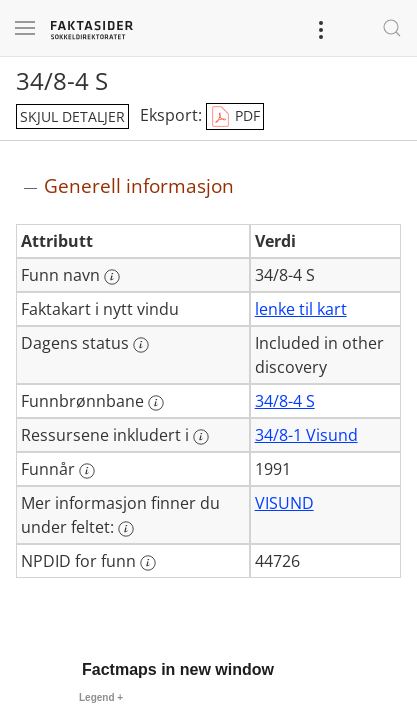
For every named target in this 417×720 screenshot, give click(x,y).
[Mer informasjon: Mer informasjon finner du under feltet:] (126, 529)
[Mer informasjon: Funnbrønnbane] (156, 403)
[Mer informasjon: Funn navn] (112, 277)
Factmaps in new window (178, 669)
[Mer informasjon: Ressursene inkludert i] (201, 437)
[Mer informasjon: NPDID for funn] (148, 563)
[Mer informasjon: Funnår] (87, 471)
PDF (235, 117)
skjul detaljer (72, 116)
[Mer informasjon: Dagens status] (141, 345)
